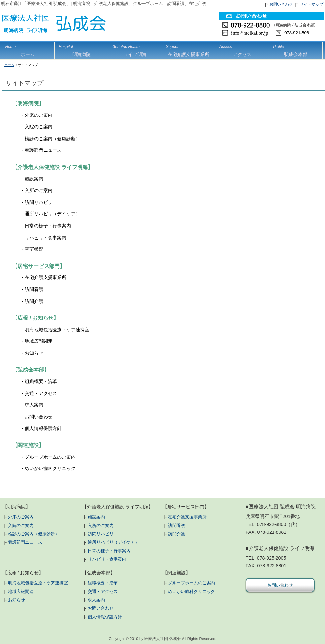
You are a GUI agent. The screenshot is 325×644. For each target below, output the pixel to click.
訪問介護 (34, 301)
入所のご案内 (39, 190)
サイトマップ (311, 4)
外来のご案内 (39, 115)
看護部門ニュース (43, 150)
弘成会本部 (295, 49)
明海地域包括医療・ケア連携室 (57, 330)
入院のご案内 (39, 127)
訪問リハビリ (39, 202)
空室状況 (34, 249)
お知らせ (34, 353)
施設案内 (34, 179)
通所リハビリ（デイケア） (52, 214)
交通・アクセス (41, 393)
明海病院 (81, 49)
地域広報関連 (39, 341)
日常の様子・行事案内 (48, 226)
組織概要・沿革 (41, 381)
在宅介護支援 (189, 49)
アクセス (242, 49)
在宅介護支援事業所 (46, 277)
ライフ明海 (135, 49)
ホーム (28, 49)
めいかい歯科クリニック (50, 468)
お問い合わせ (281, 4)
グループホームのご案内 (50, 457)
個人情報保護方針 (43, 428)
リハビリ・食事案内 (46, 238)
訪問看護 (34, 289)
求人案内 (34, 405)
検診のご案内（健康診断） (52, 139)
